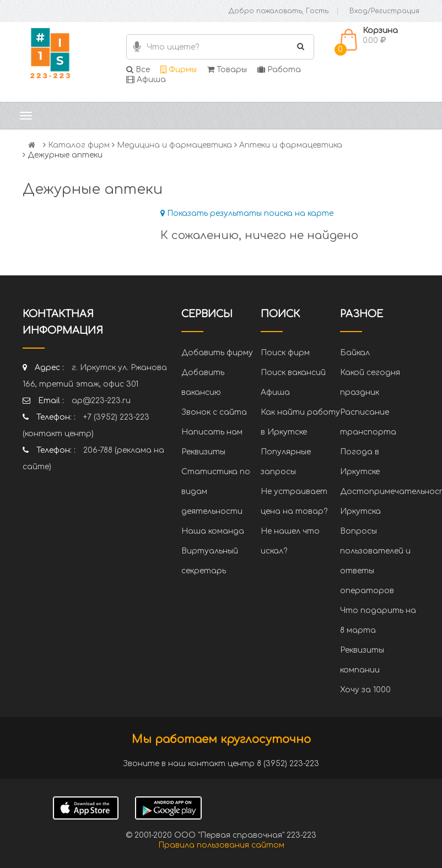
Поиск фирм (285, 353)
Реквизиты (203, 452)
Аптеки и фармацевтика (291, 145)
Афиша (146, 80)
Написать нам (212, 432)
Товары (227, 70)
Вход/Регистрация (384, 11)
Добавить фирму (217, 353)
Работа (279, 70)
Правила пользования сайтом (221, 845)
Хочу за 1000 (365, 690)
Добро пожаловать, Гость (279, 11)
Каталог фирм (79, 145)
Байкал (355, 353)
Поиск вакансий (293, 373)
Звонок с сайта (214, 412)
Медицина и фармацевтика (174, 145)
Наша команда (213, 531)
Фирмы (179, 70)
